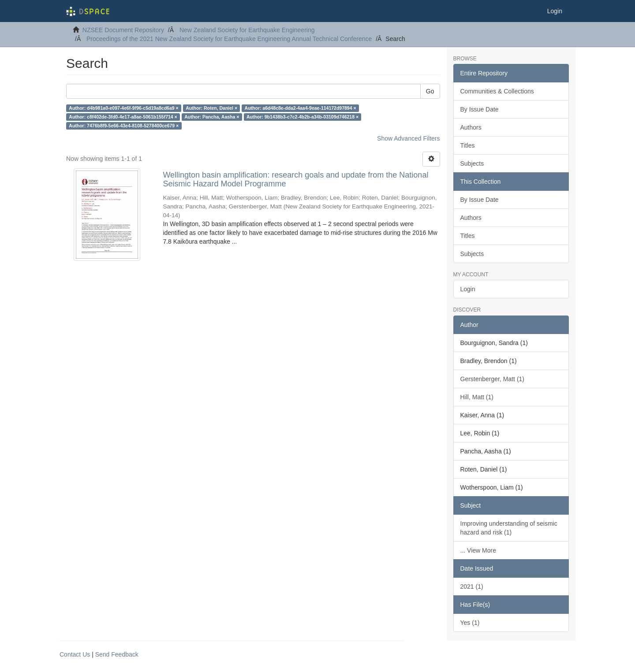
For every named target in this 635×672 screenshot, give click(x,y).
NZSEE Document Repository (123, 30)
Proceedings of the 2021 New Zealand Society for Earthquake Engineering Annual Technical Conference (229, 39)
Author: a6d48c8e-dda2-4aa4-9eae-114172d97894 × (301, 108)
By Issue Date (480, 109)
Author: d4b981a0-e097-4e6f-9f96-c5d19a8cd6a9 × (123, 108)
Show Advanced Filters (408, 138)
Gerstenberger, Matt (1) (493, 379)
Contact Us (75, 654)
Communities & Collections (497, 91)
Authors (471, 127)
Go (430, 91)
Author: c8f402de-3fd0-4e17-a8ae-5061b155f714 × (123, 117)
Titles (468, 145)
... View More (478, 550)
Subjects (472, 163)
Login (468, 289)
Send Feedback (117, 654)
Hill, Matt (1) (477, 397)
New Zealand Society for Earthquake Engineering (247, 30)
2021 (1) (472, 587)
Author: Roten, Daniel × (211, 108)
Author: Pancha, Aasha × (212, 117)
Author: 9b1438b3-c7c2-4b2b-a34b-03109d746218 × (303, 117)
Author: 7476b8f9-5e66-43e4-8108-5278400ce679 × (124, 126)
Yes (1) (470, 623)
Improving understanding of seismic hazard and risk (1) (509, 528)
